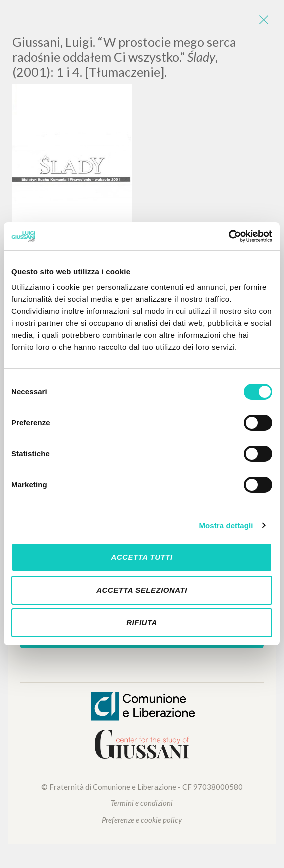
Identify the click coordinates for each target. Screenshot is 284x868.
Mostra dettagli (226, 526)
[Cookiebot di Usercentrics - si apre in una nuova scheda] (229, 236)
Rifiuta (142, 623)
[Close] (264, 20)
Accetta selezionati (142, 590)
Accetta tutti (142, 557)
